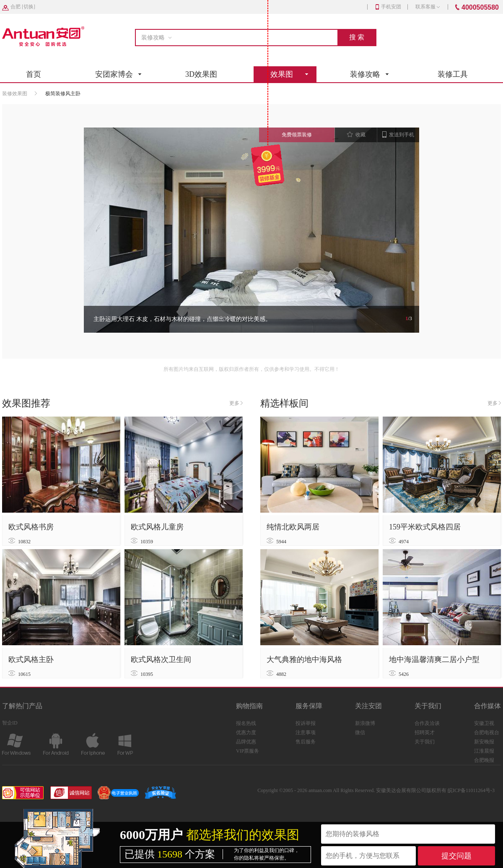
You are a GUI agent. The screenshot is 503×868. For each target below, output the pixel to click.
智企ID (10, 723)
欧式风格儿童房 (157, 527)
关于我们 (425, 742)
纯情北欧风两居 (293, 527)
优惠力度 (246, 732)
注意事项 (306, 732)
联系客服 (428, 7)
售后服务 (306, 742)
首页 (34, 74)
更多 (236, 403)
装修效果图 (15, 94)
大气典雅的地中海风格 (304, 659)
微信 (360, 732)
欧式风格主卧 (31, 659)
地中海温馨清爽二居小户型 (434, 659)
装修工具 (453, 74)
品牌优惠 (246, 742)
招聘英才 (425, 732)
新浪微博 (365, 723)
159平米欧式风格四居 (425, 527)
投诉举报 (306, 723)
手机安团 (388, 7)
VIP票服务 (248, 751)
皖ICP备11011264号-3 (471, 790)
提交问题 (456, 856)
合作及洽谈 (427, 723)
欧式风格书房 (31, 527)
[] (23, 7)
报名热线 (246, 723)
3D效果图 (201, 74)
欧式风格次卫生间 (161, 659)
